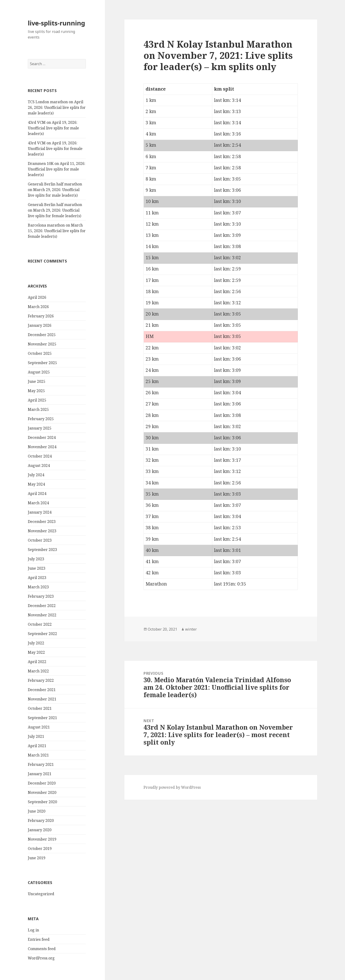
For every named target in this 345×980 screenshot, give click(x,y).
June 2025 (37, 381)
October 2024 (40, 456)
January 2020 (40, 830)
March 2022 (38, 671)
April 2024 (37, 494)
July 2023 (36, 559)
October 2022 (40, 624)
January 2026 (40, 325)
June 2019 (37, 858)
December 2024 (42, 437)
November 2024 (42, 447)
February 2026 (41, 316)
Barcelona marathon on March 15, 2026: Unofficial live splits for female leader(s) (57, 231)
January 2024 (40, 512)
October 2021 (40, 708)
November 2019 (42, 839)
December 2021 (42, 690)
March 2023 (38, 587)
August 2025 (39, 372)
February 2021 (41, 764)
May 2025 (36, 391)
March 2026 (38, 307)
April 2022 (37, 662)
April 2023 (37, 578)
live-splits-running (56, 23)
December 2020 (42, 783)
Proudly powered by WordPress (172, 787)
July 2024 (36, 475)
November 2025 (42, 344)
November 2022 (42, 615)
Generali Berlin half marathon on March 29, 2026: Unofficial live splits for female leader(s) (55, 210)
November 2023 (42, 531)
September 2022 (42, 634)
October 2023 (40, 540)
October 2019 (40, 849)
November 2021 (42, 699)
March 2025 (38, 409)
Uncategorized (41, 894)
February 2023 (41, 596)
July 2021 (36, 736)
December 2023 (42, 522)
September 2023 (42, 550)
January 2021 (40, 774)
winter (191, 629)
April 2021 (37, 746)
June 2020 (37, 811)
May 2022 (36, 652)
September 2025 (42, 363)
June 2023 (37, 568)
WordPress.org (41, 958)
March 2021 (38, 755)
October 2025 (40, 353)
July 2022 (36, 643)
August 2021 (39, 727)
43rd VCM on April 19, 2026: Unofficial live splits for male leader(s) (53, 128)
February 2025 (41, 419)
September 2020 (42, 802)
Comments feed (42, 949)
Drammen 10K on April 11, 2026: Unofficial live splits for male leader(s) (57, 169)
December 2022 (42, 606)
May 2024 (36, 484)
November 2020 (42, 792)
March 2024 (38, 503)
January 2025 (40, 428)
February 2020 (41, 820)
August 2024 (39, 465)
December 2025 (42, 335)
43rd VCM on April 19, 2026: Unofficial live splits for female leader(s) (55, 149)
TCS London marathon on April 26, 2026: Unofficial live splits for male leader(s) (57, 107)
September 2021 (42, 718)
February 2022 (41, 680)
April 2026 (37, 297)
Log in (33, 930)
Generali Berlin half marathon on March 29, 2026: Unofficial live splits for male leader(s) (55, 190)
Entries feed (39, 939)
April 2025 (37, 400)
